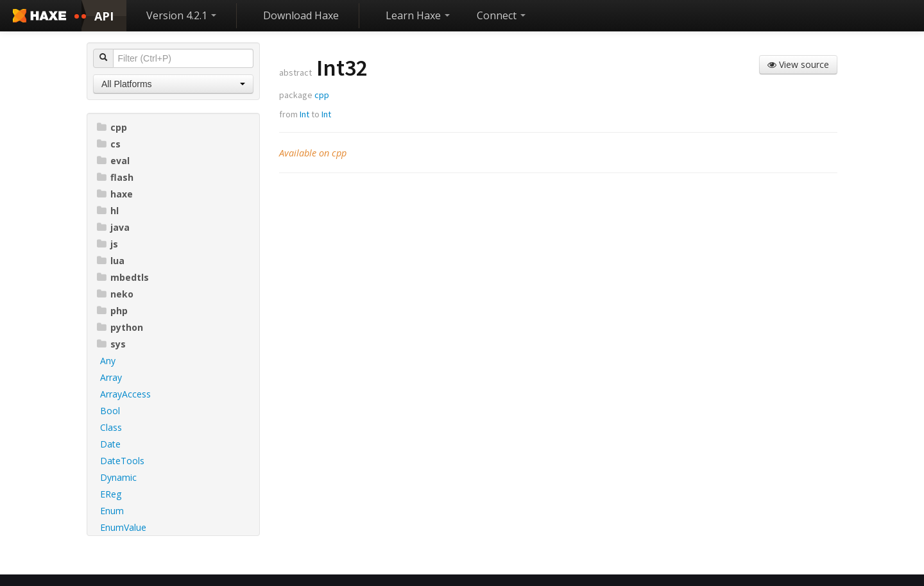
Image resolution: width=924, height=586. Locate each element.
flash (115, 177)
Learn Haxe (418, 15)
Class (111, 427)
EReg (111, 494)
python (120, 327)
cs (109, 144)
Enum (112, 511)
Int (304, 114)
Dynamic (118, 477)
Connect (501, 15)
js (107, 244)
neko (115, 294)
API (104, 16)
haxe (115, 194)
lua (111, 261)
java (113, 227)
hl (108, 211)
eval (113, 161)
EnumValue (123, 527)
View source (798, 64)
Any (108, 361)
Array (111, 377)
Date (110, 444)
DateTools (122, 461)
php (112, 311)
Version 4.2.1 (181, 15)
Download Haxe (301, 15)
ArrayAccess (125, 394)
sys (111, 344)
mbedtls (123, 277)
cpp (112, 127)
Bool (110, 411)
